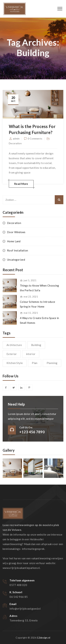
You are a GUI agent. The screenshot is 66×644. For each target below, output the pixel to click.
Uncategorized (16, 260)
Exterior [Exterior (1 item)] (12, 354)
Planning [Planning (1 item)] (52, 363)
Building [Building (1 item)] (36, 345)
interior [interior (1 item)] (31, 354)
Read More (21, 184)
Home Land (14, 241)
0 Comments (35, 139)
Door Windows (16, 232)
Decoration (15, 143)
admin (16, 139)
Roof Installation (18, 250)
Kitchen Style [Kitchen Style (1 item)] (15, 363)
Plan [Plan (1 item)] (35, 363)
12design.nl (44, 638)
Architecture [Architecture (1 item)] (14, 345)
